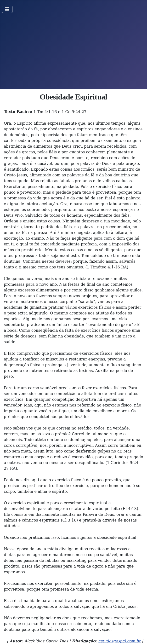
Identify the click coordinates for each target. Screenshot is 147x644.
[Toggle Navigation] (7, 9)
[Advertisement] (73, 53)
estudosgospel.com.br (119, 641)
